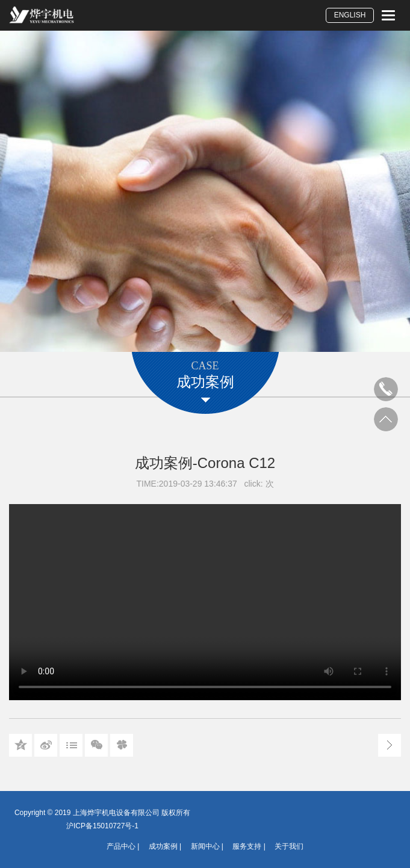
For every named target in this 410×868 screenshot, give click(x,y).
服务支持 (247, 846)
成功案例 (163, 846)
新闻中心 (205, 846)
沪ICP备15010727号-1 (102, 826)
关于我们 (289, 846)
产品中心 (121, 846)
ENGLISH (350, 15)
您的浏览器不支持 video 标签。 (205, 602)
